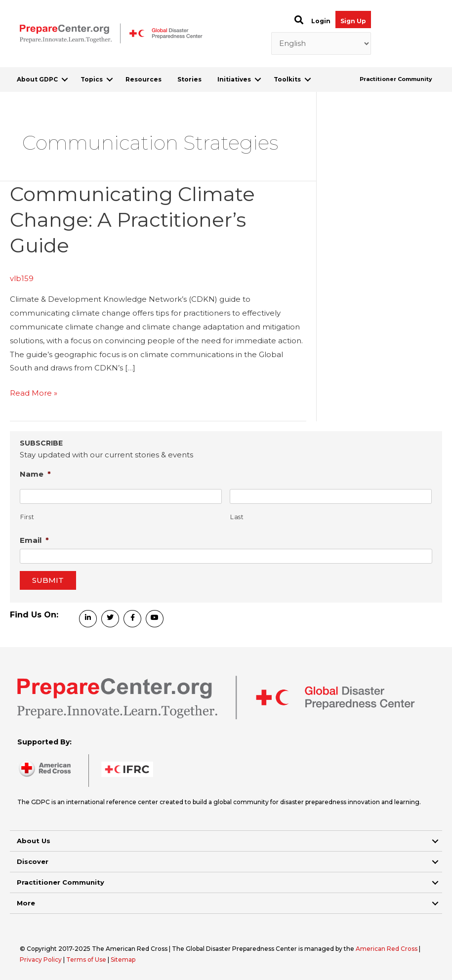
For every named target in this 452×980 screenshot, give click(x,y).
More (26, 903)
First (27, 517)
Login (321, 21)
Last (237, 517)
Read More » (34, 393)
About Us (34, 841)
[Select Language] (321, 43)
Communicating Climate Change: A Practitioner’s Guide (132, 220)
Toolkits (287, 79)
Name (35, 474)
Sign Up (353, 21)
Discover (33, 861)
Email (34, 540)
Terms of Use (86, 960)
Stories (189, 79)
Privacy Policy (41, 960)
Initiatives (234, 79)
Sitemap (123, 960)
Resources (144, 79)
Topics (92, 79)
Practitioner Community (396, 79)
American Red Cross (387, 949)
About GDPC (37, 79)
